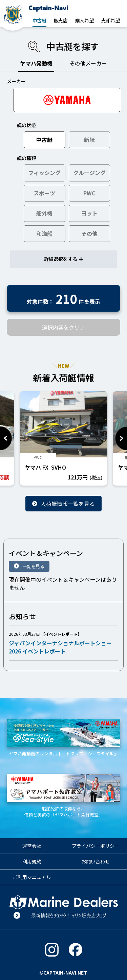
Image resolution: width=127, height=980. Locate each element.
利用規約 (32, 861)
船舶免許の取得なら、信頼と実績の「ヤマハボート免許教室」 (63, 796)
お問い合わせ (96, 861)
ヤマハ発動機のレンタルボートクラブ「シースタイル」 (63, 738)
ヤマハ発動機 (36, 63)
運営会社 (32, 846)
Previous (6, 438)
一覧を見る (33, 566)
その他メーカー (88, 63)
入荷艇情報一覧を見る (68, 504)
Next (121, 438)
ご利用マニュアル (32, 877)
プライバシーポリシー (96, 846)
